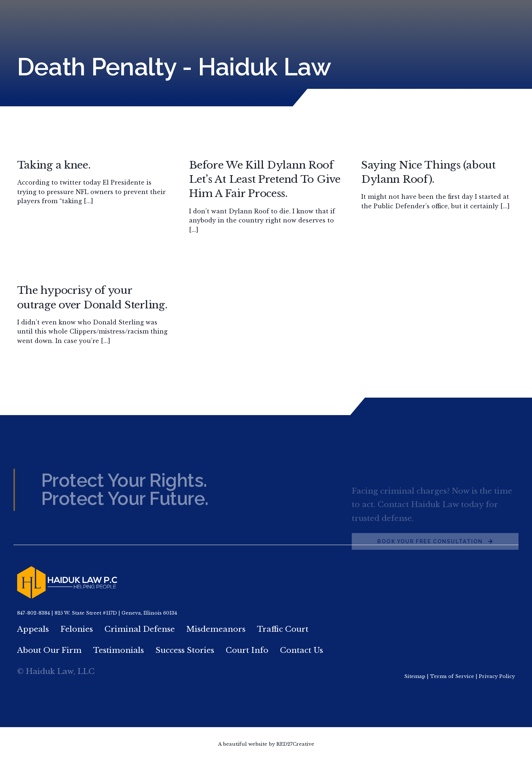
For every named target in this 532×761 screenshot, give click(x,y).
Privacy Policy (497, 676)
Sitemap (415, 676)
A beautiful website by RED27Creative (266, 744)
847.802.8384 (425, 16)
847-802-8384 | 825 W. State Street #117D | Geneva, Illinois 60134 (97, 613)
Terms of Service (452, 676)
